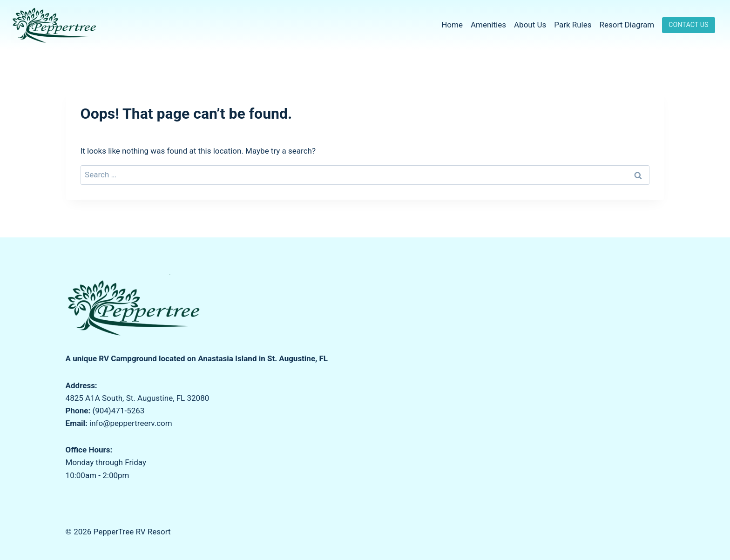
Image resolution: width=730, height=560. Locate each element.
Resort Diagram (627, 25)
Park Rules (573, 25)
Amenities (488, 25)
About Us (530, 25)
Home (452, 25)
